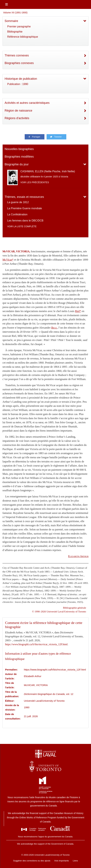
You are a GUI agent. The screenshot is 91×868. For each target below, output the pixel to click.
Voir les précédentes (35, 182)
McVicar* (8, 260)
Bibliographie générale (75, 608)
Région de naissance (18, 111)
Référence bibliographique (23, 37)
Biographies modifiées (19, 157)
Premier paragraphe (19, 26)
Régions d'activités (17, 118)
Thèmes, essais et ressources (24, 197)
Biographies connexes (19, 63)
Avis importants (62, 861)
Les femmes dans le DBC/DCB (25, 221)
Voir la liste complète (22, 226)
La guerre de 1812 (18, 202)
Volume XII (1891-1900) (15, 13)
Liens (75, 861)
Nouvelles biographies (19, 149)
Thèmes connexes (17, 55)
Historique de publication (21, 79)
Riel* (78, 311)
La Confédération (17, 214)
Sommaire (11, 21)
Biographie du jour (17, 164)
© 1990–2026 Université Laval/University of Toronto (59, 611)
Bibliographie (15, 32)
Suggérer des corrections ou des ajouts (32, 861)
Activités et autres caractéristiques (27, 103)
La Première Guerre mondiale (25, 208)
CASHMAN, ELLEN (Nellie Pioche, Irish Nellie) (48, 171)
